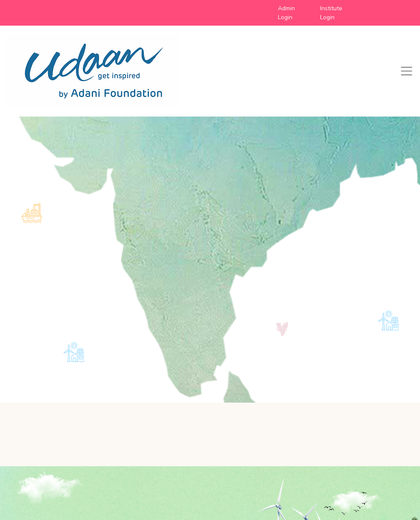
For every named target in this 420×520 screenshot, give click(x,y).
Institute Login (331, 13)
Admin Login (286, 13)
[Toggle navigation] (407, 71)
